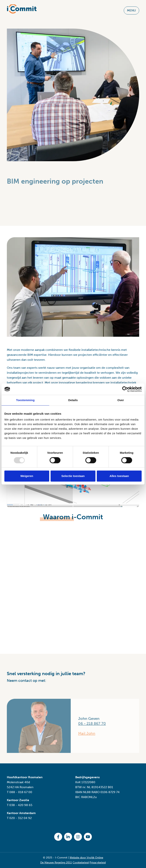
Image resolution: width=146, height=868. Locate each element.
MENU (131, 8)
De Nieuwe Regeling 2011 (56, 863)
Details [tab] (73, 400)
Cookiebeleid (81, 863)
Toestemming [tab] (25, 400)
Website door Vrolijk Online (86, 858)
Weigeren (27, 476)
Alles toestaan (119, 476)
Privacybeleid (98, 863)
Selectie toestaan (73, 476)
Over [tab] (121, 400)
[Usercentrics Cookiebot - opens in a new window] (125, 389)
